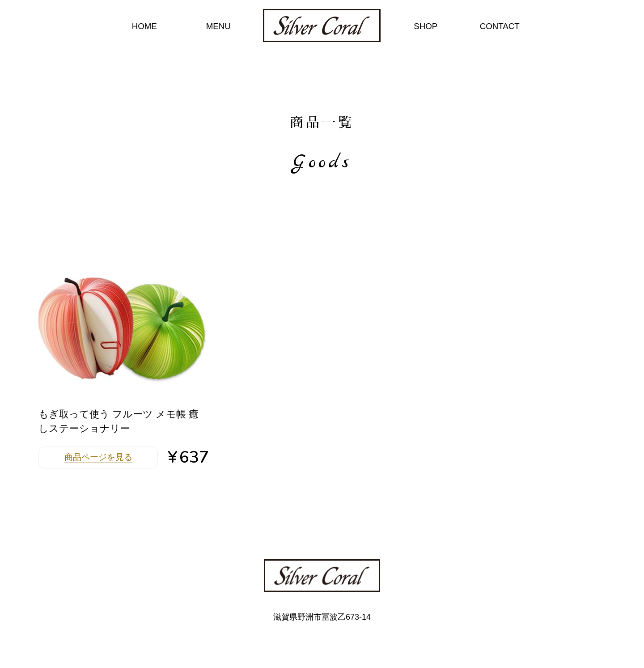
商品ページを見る (98, 457)
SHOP (426, 26)
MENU (218, 26)
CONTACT (500, 26)
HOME (144, 26)
